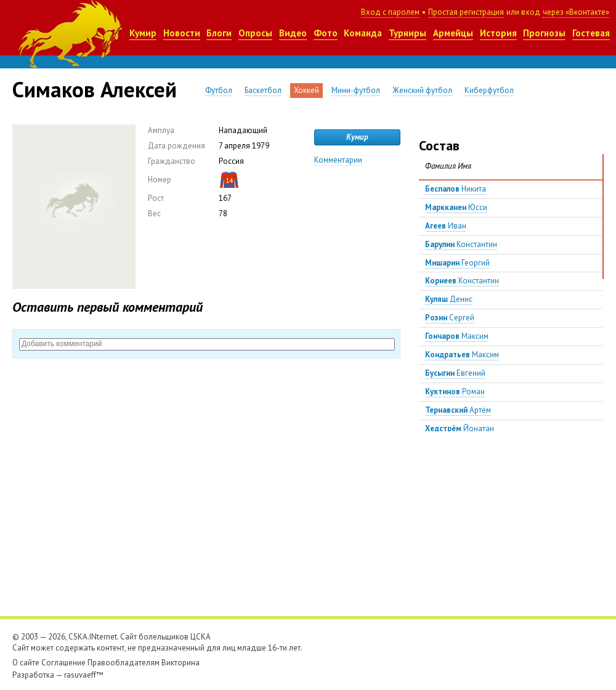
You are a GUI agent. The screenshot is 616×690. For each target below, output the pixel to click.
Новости (182, 33)
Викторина (180, 663)
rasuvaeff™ (84, 675)
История (498, 33)
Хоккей (306, 90)
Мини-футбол (356, 90)
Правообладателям (124, 663)
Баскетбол (263, 90)
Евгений (455, 373)
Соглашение (63, 663)
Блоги (219, 33)
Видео (293, 33)
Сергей (450, 318)
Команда (363, 33)
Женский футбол (422, 90)
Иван (446, 226)
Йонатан (460, 428)
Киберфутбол (489, 90)
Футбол (219, 90)
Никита (456, 189)
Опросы (255, 33)
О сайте (26, 663)
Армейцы (453, 33)
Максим (457, 336)
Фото (326, 33)
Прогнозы (544, 33)
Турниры (407, 33)
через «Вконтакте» (576, 12)
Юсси (456, 207)
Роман (455, 392)
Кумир (143, 33)
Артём (458, 410)
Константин (461, 244)
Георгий (457, 263)
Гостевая (591, 33)
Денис (449, 299)
